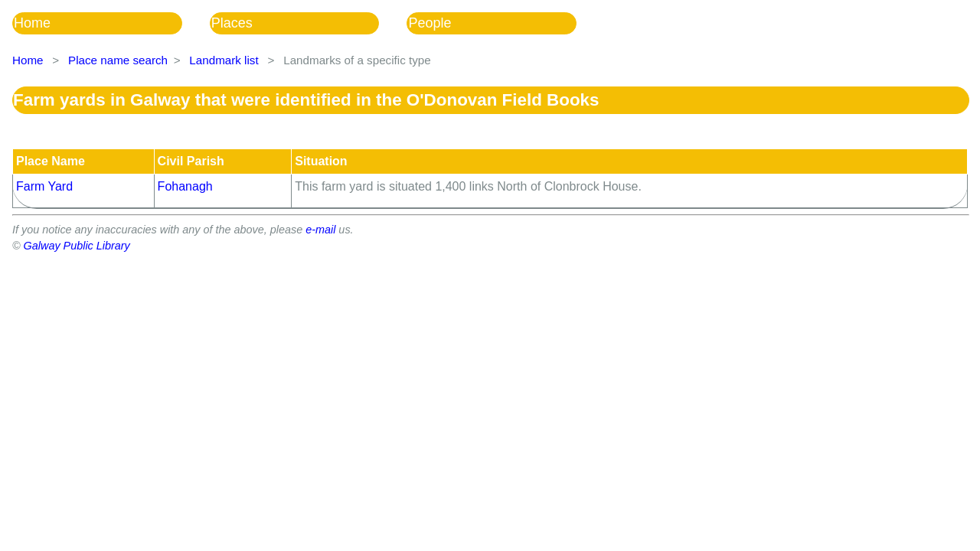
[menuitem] (111, 23)
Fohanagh (185, 186)
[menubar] (308, 23)
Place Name (51, 161)
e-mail (320, 230)
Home (32, 23)
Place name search (118, 60)
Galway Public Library (77, 246)
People (430, 23)
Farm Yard (44, 186)
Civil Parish (191, 161)
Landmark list (224, 60)
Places (232, 23)
